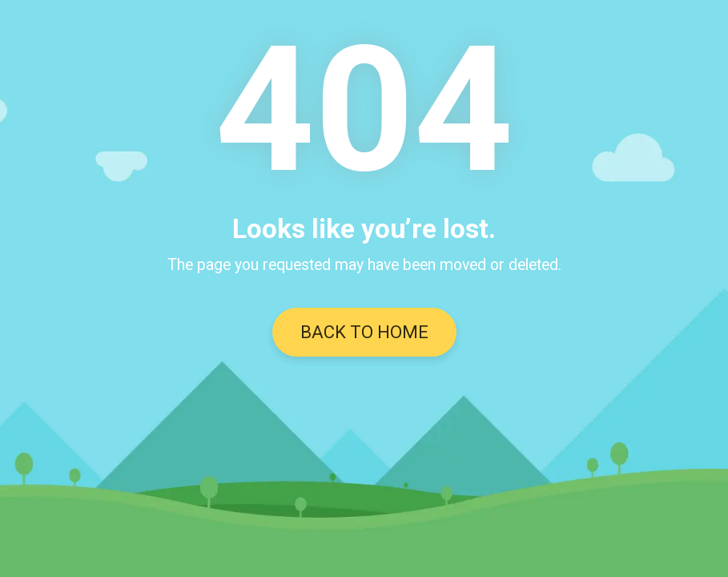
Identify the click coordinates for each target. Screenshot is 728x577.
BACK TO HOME (364, 332)
